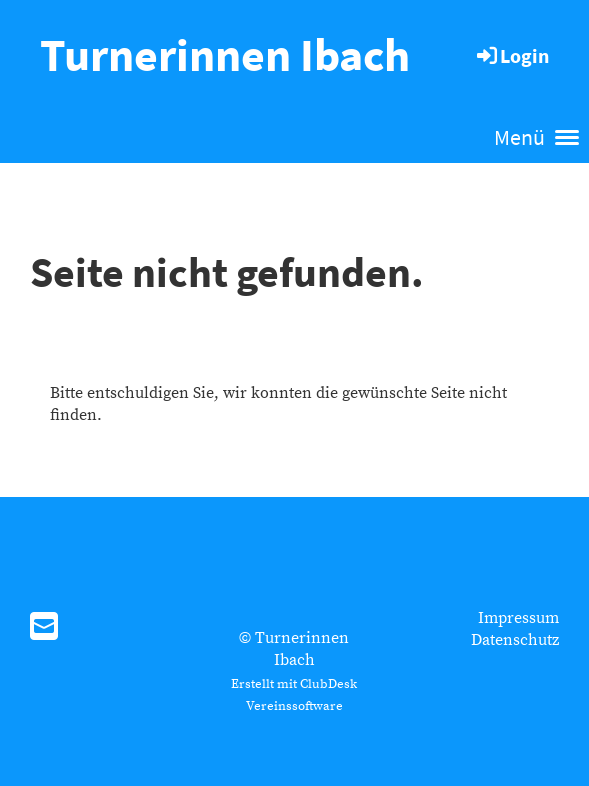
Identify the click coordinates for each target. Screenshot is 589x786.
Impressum (518, 618)
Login (511, 55)
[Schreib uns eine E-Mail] (44, 629)
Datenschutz (515, 640)
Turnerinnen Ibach (225, 55)
